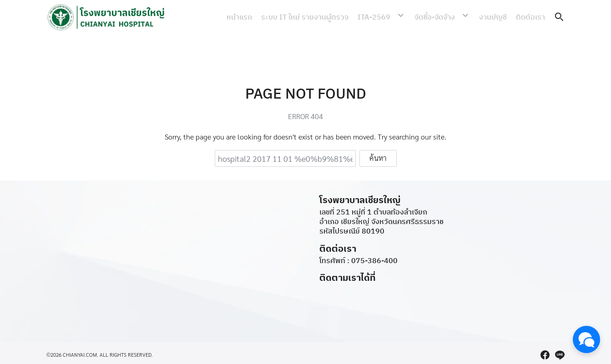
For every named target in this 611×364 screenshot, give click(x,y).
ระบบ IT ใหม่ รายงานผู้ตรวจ (317, 17)
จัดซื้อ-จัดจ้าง (441, 17)
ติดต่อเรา (530, 17)
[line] (560, 355)
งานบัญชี (493, 17)
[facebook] (545, 355)
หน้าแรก (251, 17)
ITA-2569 (386, 17)
